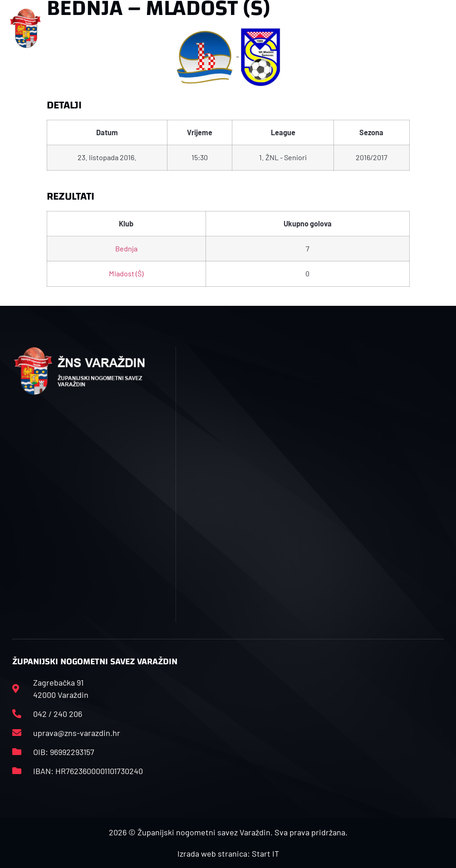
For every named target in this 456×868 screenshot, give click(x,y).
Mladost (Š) (126, 273)
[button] (150, 28)
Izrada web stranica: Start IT (228, 853)
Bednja (126, 248)
